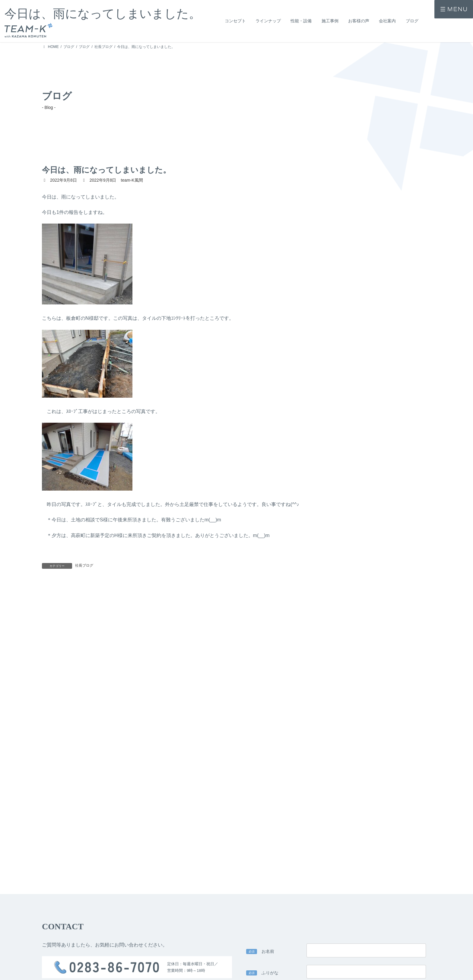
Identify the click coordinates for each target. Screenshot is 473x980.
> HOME (49, 954)
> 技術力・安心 (207, 970)
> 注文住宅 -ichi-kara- (136, 962)
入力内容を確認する (336, 898)
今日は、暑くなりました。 (354, 594)
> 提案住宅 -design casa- (139, 970)
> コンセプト (52, 965)
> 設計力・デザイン (211, 962)
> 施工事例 (51, 975)
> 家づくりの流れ (286, 962)
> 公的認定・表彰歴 (287, 970)
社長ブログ (84, 565)
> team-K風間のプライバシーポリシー (191, 832)
